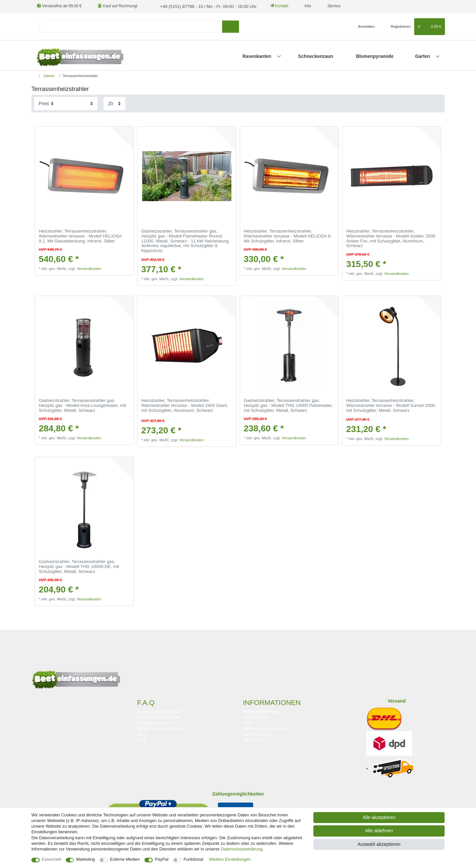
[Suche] (231, 26)
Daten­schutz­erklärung (242, 849)
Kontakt (273, 6)
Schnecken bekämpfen (159, 717)
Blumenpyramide (375, 56)
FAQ (141, 739)
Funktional (193, 859)
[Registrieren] (397, 26)
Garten (423, 56)
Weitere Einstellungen (230, 859)
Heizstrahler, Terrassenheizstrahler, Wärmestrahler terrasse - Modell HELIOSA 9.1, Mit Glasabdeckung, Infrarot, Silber (80, 236)
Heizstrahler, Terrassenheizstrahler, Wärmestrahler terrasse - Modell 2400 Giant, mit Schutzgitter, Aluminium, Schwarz (184, 405)
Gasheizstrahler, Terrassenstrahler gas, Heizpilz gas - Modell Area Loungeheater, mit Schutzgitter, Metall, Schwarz (82, 405)
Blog (141, 734)
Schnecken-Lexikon (156, 722)
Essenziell (52, 859)
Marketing (85, 859)
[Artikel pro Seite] (114, 103)
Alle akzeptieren (379, 817)
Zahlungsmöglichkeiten (265, 728)
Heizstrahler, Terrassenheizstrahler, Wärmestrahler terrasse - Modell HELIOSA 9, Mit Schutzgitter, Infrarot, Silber (287, 236)
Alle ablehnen (379, 831)
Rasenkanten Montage (159, 711)
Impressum (254, 739)
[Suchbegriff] (131, 26)
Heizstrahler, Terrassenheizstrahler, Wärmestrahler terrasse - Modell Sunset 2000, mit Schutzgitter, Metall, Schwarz (391, 405)
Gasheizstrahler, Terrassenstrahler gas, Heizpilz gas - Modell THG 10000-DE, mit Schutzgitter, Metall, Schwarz (79, 566)
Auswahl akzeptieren (379, 844)
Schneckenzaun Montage (161, 728)
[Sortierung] (66, 103)
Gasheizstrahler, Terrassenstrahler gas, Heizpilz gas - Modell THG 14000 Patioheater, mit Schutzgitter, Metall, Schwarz (288, 405)
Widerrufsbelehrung (262, 711)
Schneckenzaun (316, 56)
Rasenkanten (258, 56)
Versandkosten (89, 268)
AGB (247, 722)
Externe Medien (125, 859)
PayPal (162, 859)
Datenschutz (255, 717)
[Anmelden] (364, 26)
